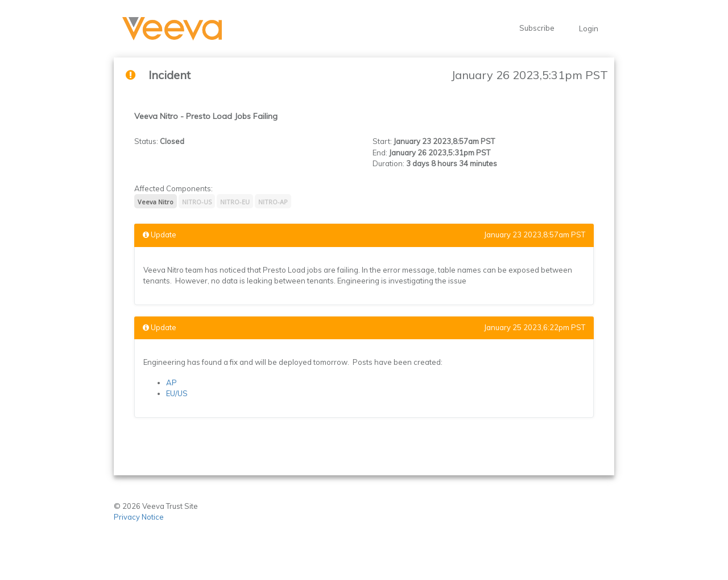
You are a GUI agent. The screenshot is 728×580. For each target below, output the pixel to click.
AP (171, 382)
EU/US (177, 393)
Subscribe (537, 28)
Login (589, 28)
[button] (172, 29)
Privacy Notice (140, 517)
